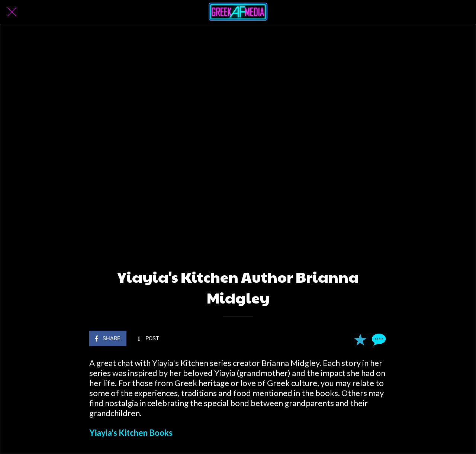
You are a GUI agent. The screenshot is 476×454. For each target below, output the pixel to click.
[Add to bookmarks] (360, 339)
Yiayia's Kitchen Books (131, 433)
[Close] (12, 12)
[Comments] (378, 339)
